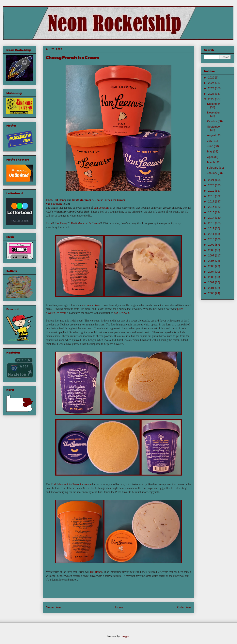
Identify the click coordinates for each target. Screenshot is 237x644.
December (214, 104)
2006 (212, 261)
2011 (212, 234)
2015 (212, 212)
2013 (212, 223)
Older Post (184, 607)
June (211, 146)
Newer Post (54, 607)
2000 (212, 293)
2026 (212, 78)
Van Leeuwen (54, 204)
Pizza (49, 200)
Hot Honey (60, 200)
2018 (212, 196)
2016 (212, 207)
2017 (212, 201)
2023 (212, 94)
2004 (212, 272)
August (212, 135)
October (213, 121)
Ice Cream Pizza (90, 305)
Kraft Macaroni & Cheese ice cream (71, 484)
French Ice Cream (114, 200)
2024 (212, 88)
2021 (212, 180)
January (213, 173)
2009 (212, 245)
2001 (212, 288)
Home (119, 607)
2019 (212, 191)
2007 (212, 255)
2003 (212, 277)
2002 (212, 282)
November (214, 113)
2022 (212, 99)
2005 (212, 266)
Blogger (125, 636)
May (210, 151)
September (214, 127)
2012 (212, 228)
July (210, 141)
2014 (212, 218)
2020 (212, 185)
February (213, 168)
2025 (212, 83)
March (211, 162)
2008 (212, 250)
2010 (212, 239)
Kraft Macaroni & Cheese (87, 200)
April (210, 157)
